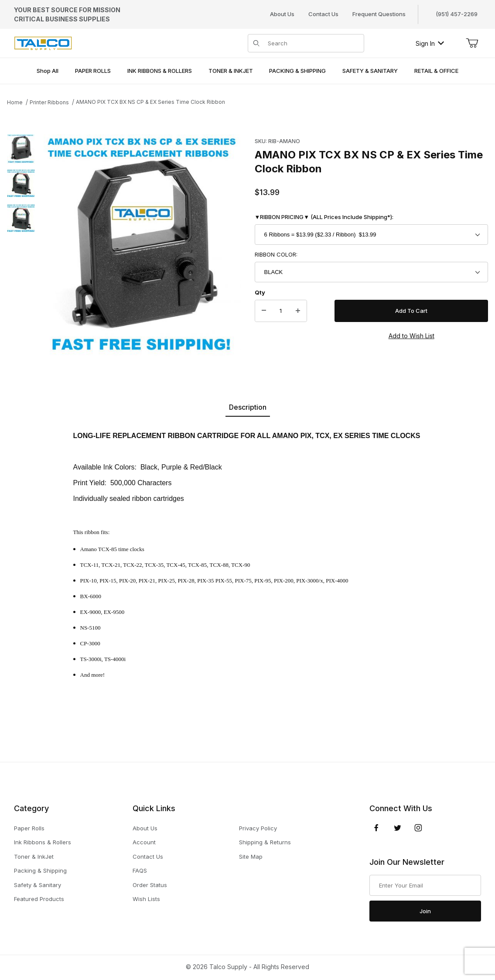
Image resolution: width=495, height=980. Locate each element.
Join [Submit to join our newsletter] (425, 911)
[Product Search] (313, 43)
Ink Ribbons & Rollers (43, 842)
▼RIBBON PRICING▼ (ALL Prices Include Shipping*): (324, 217)
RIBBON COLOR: (276, 254)
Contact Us (323, 14)
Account (144, 842)
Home (15, 102)
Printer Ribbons (49, 102)
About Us (282, 14)
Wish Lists (146, 899)
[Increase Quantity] (298, 311)
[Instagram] (418, 828)
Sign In (430, 43)
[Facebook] (376, 828)
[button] (21, 148)
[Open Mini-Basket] (472, 43)
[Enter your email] (425, 885)
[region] (21, 245)
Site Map (251, 857)
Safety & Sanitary (38, 885)
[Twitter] (398, 828)
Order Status (150, 885)
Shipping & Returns (265, 842)
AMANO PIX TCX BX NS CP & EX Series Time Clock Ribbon (150, 102)
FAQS (140, 870)
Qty (260, 292)
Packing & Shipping (40, 870)
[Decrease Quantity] (264, 311)
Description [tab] (248, 407)
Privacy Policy (258, 828)
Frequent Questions (379, 14)
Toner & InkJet (34, 857)
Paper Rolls (29, 828)
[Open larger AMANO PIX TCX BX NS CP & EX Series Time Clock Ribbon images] (142, 245)
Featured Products (39, 899)
